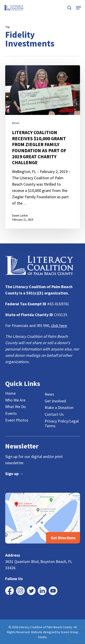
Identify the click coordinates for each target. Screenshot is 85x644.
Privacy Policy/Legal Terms (62, 423)
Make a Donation (59, 408)
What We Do (16, 407)
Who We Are (15, 400)
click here (59, 325)
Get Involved (55, 401)
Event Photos (17, 420)
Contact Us (54, 414)
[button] (78, 8)
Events (11, 413)
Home (10, 393)
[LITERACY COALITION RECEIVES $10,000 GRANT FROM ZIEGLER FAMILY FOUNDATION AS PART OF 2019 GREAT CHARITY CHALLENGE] (43, 147)
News (16, 123)
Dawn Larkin (20, 215)
